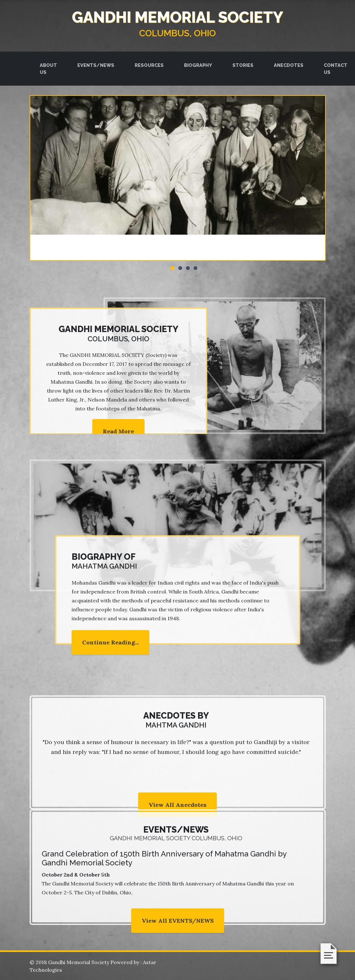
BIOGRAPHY (198, 65)
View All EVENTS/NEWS (178, 921)
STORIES (243, 65)
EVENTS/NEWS (96, 65)
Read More (118, 431)
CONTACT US (336, 69)
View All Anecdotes (177, 805)
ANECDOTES (289, 65)
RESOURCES (149, 65)
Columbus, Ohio (177, 33)
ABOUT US (48, 69)
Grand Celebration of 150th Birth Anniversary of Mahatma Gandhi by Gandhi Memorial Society (164, 858)
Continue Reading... (110, 642)
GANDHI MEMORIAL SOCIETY (177, 17)
